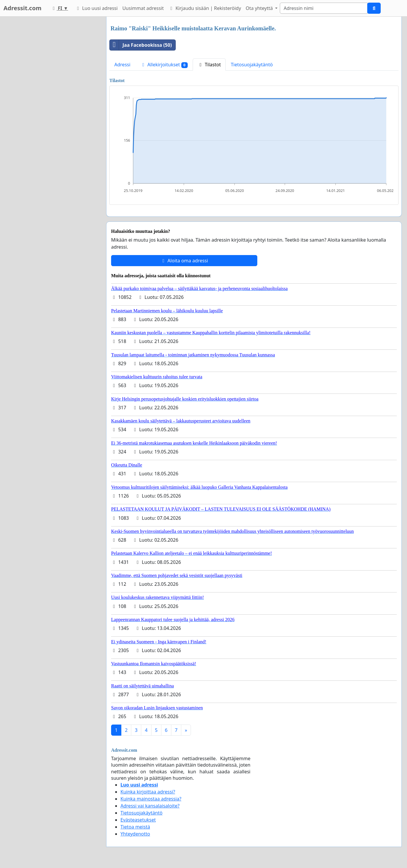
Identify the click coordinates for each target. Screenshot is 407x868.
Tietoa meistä (135, 827)
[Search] (324, 8)
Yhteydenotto (135, 834)
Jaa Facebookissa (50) (141, 45)
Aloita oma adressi (184, 261)
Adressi (122, 65)
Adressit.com (23, 8)
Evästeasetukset (138, 820)
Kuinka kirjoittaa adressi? (148, 792)
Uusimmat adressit (143, 8)
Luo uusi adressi (96, 8)
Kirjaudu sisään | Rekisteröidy (205, 8)
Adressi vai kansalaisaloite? (150, 806)
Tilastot (209, 65)
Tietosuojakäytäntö (252, 65)
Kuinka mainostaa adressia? (151, 799)
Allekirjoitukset (164, 65)
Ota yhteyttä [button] (260, 8)
